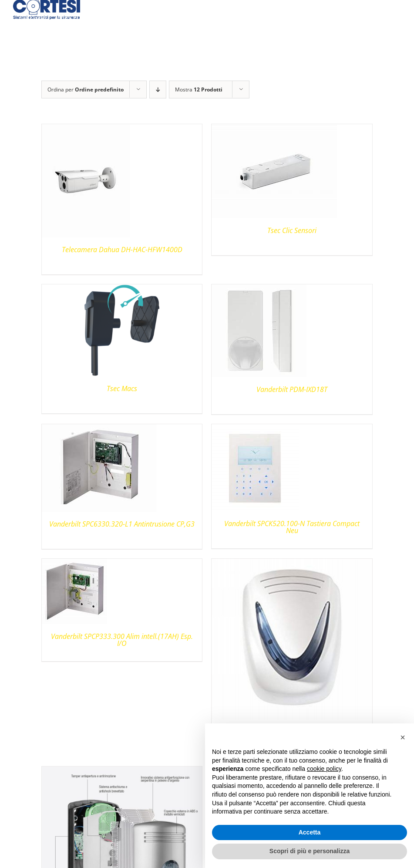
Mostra (199, 90)
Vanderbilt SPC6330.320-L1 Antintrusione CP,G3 (122, 524)
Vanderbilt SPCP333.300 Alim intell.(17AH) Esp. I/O (122, 640)
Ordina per (86, 90)
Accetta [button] (310, 832)
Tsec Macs (122, 388)
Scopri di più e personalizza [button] (310, 851)
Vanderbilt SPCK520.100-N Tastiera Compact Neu (292, 527)
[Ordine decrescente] (158, 90)
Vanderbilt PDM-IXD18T (292, 389)
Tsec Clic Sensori (292, 230)
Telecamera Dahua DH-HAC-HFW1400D (122, 250)
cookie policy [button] (324, 769)
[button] (403, 737)
